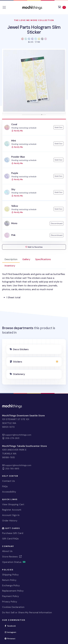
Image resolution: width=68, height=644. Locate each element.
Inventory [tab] (10, 266)
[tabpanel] (34, 286)
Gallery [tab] (26, 259)
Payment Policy (11, 596)
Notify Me (17, 131)
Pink (13, 235)
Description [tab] (11, 259)
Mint (14, 141)
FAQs (5, 486)
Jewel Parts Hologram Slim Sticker (34, 30)
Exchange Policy (11, 585)
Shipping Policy (10, 575)
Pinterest (11, 638)
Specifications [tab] (43, 259)
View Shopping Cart (13, 504)
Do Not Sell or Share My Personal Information (27, 612)
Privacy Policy (10, 602)
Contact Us (8, 481)
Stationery (19, 374)
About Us (7, 551)
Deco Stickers (21, 349)
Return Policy (9, 580)
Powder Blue (18, 157)
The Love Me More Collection (34, 20)
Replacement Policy (13, 591)
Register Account (12, 510)
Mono (14, 223)
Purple (15, 173)
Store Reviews (12, 557)
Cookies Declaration (13, 607)
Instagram (11, 632)
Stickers (18, 362)
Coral (14, 124)
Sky (13, 189)
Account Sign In (11, 515)
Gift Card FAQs (10, 539)
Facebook (11, 626)
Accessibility (9, 492)
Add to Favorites (34, 247)
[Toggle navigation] (4, 7)
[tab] (23, 115)
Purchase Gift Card (13, 533)
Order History (10, 521)
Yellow (15, 206)
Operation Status (14, 562)
